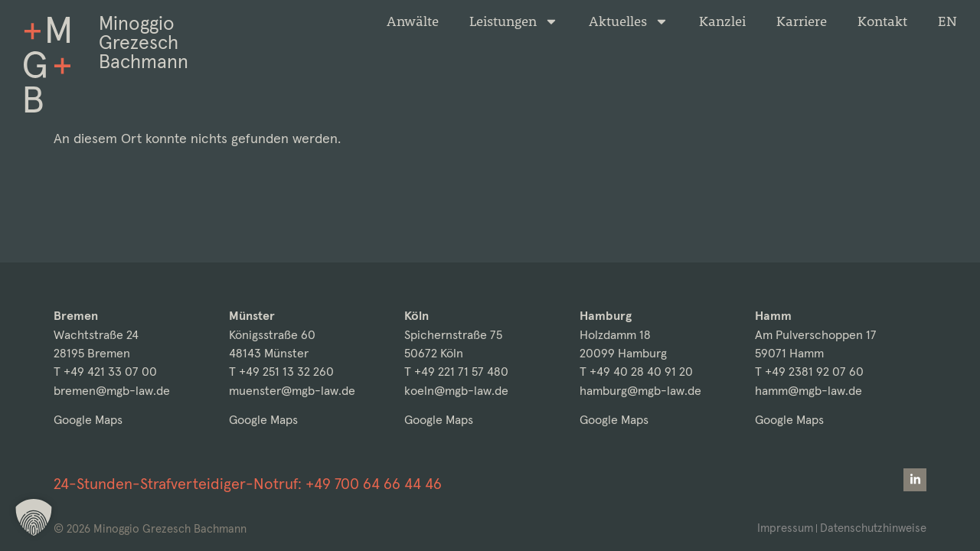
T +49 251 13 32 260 (281, 372)
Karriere (802, 21)
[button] (34, 517)
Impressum (785, 528)
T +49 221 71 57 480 (456, 372)
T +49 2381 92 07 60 (809, 372)
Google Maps (88, 420)
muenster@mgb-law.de (292, 391)
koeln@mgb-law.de (456, 391)
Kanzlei (722, 21)
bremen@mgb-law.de (112, 391)
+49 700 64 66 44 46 (374, 484)
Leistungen (514, 21)
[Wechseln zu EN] (947, 21)
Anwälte (413, 21)
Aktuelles (629, 21)
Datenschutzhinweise (873, 528)
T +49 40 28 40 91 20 (636, 372)
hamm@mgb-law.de (808, 391)
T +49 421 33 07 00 (105, 372)
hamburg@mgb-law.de (640, 391)
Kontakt (882, 21)
